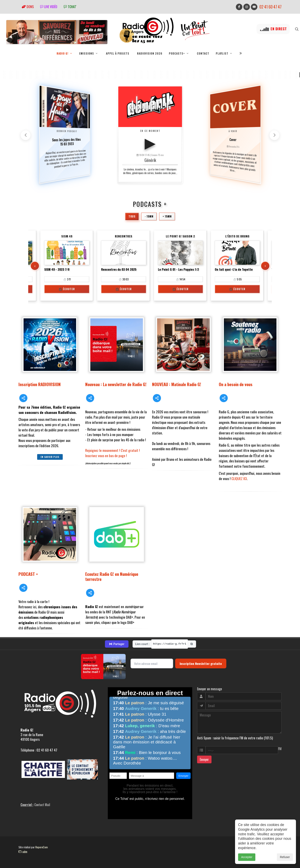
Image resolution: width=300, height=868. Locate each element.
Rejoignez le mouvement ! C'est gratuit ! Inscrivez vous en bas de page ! (113, 453)
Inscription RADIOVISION (40, 384)
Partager (117, 644)
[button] (274, 135)
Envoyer (204, 759)
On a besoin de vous (236, 384)
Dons (28, 7)
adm (23, 852)
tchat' (70, 7)
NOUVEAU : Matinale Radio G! (177, 384)
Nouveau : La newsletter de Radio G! (116, 384)
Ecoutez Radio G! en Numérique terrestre (112, 576)
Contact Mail (42, 805)
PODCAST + (28, 574)
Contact (203, 53)
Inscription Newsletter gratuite (201, 663)
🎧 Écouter (67, 289)
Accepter (247, 857)
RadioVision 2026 (150, 53)
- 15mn (149, 216)
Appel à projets (118, 53)
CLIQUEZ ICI (239, 478)
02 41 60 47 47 (270, 7)
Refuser (285, 857)
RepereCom (42, 847)
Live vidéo (49, 7)
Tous (132, 216)
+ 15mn (167, 216)
